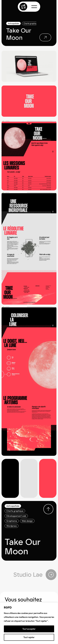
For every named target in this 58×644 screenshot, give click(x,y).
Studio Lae (35, 575)
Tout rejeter (29, 637)
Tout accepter (29, 629)
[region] (29, 623)
